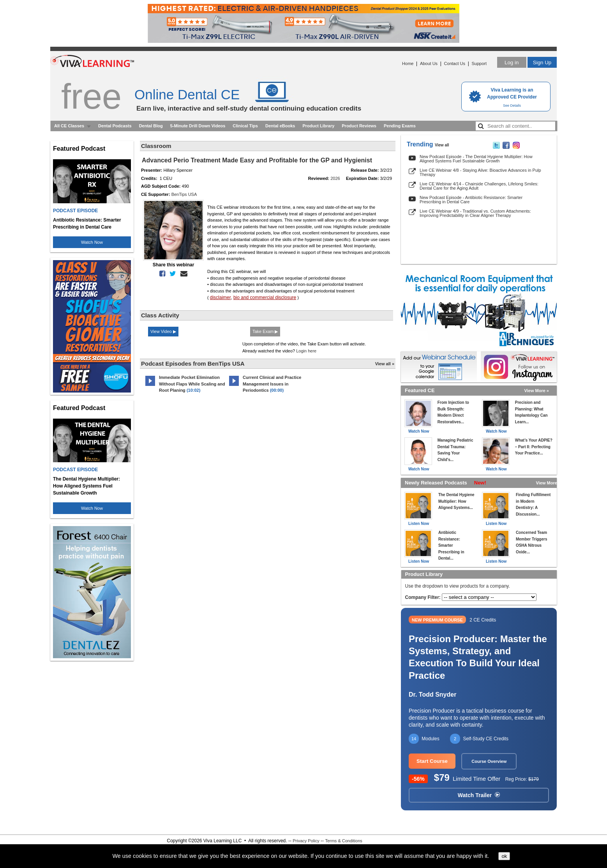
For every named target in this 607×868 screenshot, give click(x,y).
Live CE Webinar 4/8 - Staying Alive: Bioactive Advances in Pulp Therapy (480, 172)
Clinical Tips (245, 126)
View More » (537, 391)
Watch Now (92, 242)
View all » (385, 364)
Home (408, 63)
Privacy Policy (306, 841)
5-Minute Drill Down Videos (198, 126)
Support (479, 63)
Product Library (318, 126)
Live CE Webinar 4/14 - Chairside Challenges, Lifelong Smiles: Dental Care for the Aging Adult (479, 186)
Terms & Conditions (343, 841)
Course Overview (489, 761)
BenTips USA (184, 194)
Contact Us (455, 63)
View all (442, 145)
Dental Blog (151, 126)
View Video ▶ (163, 331)
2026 (335, 178)
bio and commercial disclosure (265, 298)
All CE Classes (69, 126)
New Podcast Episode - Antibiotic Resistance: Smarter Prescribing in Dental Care (471, 200)
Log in (512, 63)
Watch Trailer (479, 795)
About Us (429, 63)
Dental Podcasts (115, 126)
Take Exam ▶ (265, 331)
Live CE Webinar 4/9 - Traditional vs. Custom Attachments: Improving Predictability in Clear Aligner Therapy (475, 213)
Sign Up (542, 63)
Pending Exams (400, 126)
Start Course (432, 761)
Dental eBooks (280, 126)
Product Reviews (359, 126)
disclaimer (221, 298)
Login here (306, 351)
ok (504, 856)
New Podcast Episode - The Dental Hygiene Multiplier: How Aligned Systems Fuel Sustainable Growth (476, 159)
